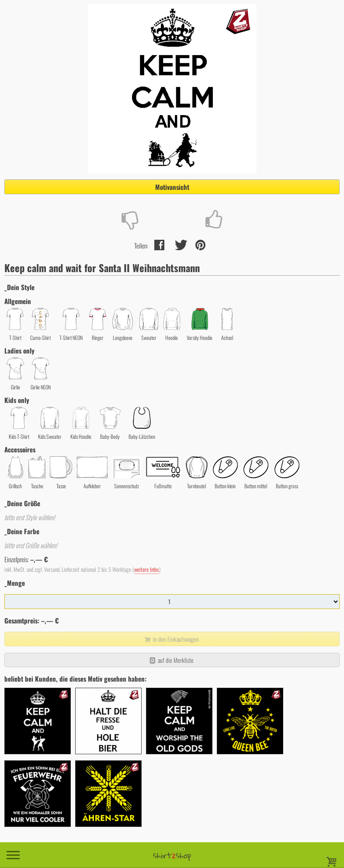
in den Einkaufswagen (171, 639)
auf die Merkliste (171, 660)
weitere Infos (147, 569)
